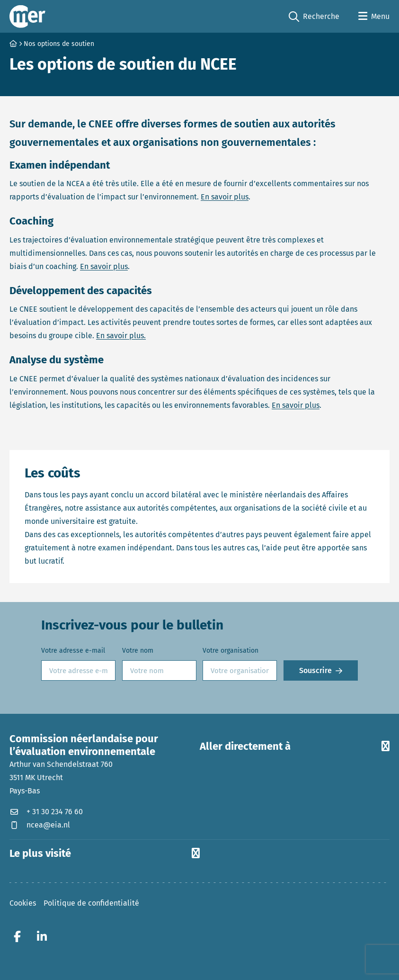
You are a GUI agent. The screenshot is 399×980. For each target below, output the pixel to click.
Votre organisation (231, 651)
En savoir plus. (121, 336)
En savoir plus (225, 197)
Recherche (314, 17)
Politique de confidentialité (91, 903)
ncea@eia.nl (40, 825)
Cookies (23, 903)
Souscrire (315, 670)
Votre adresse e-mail (73, 651)
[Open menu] (374, 17)
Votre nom (138, 651)
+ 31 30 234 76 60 (46, 812)
